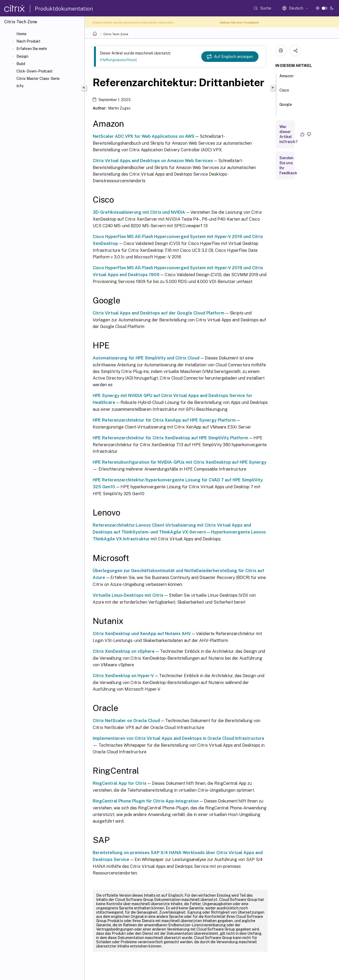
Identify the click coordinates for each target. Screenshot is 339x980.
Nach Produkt (28, 41)
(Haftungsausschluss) (118, 60)
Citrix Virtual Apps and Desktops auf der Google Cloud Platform (159, 313)
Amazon (286, 78)
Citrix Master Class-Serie (38, 79)
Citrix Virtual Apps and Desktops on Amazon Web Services (153, 161)
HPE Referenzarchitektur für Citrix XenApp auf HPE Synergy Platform (164, 420)
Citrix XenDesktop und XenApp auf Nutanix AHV (142, 634)
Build (21, 64)
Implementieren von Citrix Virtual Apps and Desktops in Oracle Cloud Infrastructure (179, 738)
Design (22, 56)
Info (20, 86)
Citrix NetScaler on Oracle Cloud (126, 721)
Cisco (284, 93)
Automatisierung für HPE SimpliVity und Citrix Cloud (146, 358)
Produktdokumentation (64, 9)
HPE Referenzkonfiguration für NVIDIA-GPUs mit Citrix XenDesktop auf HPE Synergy (180, 462)
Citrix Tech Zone (116, 34)
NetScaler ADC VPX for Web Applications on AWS (144, 136)
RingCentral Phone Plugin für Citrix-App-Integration (146, 801)
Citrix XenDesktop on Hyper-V (123, 676)
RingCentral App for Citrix (120, 783)
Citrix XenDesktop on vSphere (124, 651)
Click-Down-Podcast (35, 71)
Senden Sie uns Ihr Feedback (288, 165)
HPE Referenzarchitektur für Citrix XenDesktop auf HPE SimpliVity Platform (170, 438)
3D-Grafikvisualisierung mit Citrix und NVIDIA (139, 212)
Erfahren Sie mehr (32, 49)
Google (286, 107)
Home (21, 34)
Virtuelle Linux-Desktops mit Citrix (128, 595)
